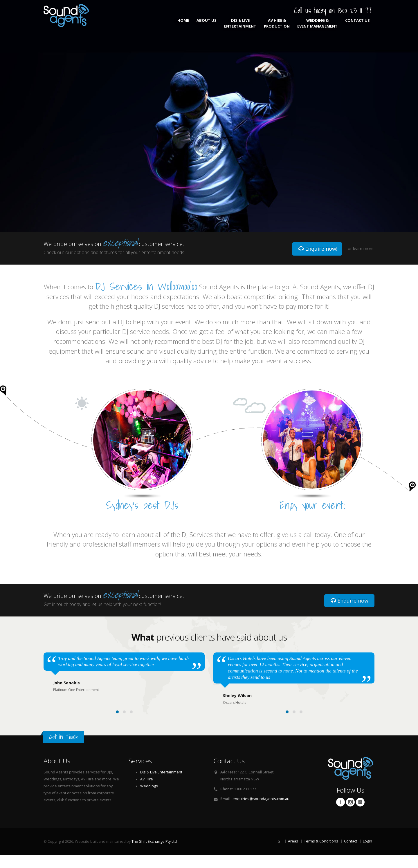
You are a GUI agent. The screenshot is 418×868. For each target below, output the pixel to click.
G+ (280, 854)
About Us (207, 23)
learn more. (364, 248)
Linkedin (360, 815)
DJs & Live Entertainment (240, 23)
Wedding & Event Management (317, 23)
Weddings (149, 799)
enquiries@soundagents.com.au (261, 812)
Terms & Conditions (321, 854)
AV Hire (147, 792)
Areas (293, 854)
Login (367, 854)
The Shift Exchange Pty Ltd (154, 854)
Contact (351, 854)
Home (183, 23)
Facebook (340, 815)
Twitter (350, 815)
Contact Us (357, 23)
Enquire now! (318, 249)
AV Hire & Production (277, 23)
